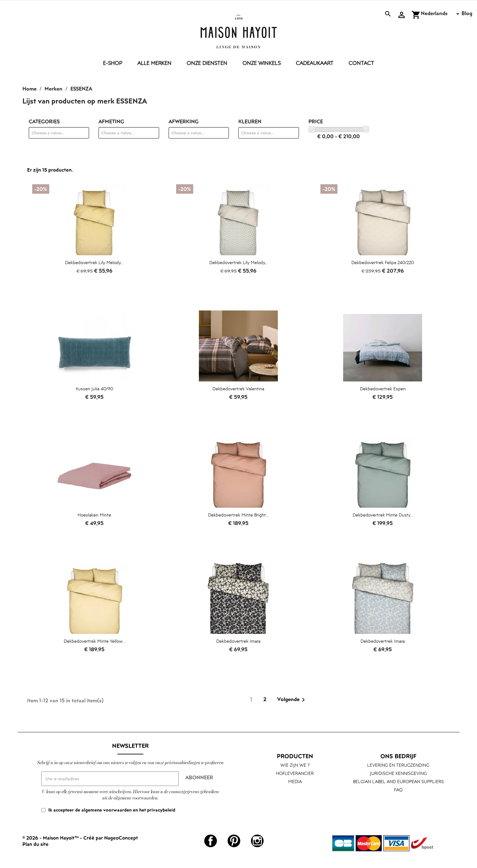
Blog (467, 13)
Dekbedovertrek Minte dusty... (383, 515)
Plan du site (36, 844)
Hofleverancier (295, 773)
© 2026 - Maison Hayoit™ (51, 838)
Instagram (257, 841)
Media (295, 781)
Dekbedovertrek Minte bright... (238, 515)
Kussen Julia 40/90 (94, 389)
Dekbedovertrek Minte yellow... (94, 641)
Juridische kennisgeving (398, 773)
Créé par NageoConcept (111, 838)
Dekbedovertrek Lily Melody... (94, 262)
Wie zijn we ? (295, 765)
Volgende (292, 700)
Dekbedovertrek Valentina (238, 389)
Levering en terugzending (398, 765)
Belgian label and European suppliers (398, 781)
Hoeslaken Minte (94, 515)
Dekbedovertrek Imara (238, 641)
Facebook (211, 841)
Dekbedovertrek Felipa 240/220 (383, 262)
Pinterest (234, 841)
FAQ (398, 790)
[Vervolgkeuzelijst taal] (441, 14)
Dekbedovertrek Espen (383, 389)
